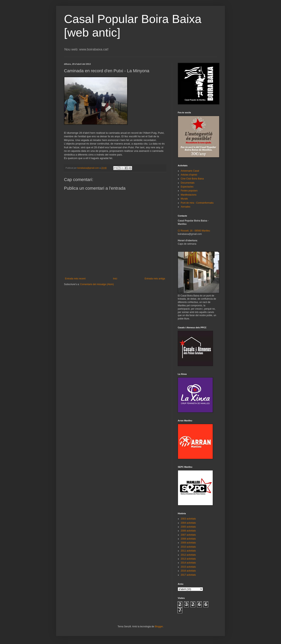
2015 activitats (188, 567)
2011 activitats (188, 551)
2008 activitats (188, 539)
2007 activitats (188, 535)
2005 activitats (188, 527)
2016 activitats (188, 571)
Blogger (159, 627)
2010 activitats (188, 547)
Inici (115, 279)
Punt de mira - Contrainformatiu (197, 203)
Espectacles (187, 187)
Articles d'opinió (189, 175)
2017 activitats (188, 575)
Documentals (188, 183)
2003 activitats (188, 519)
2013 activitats (188, 559)
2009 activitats (188, 543)
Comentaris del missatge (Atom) (97, 284)
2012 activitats (188, 555)
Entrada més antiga (155, 279)
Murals (184, 199)
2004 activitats (188, 523)
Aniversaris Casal (190, 171)
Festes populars (189, 191)
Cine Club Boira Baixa (192, 179)
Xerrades (186, 207)
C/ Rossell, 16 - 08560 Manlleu (194, 231)
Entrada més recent (75, 279)
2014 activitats (188, 563)
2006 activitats (188, 531)
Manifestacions (189, 195)
